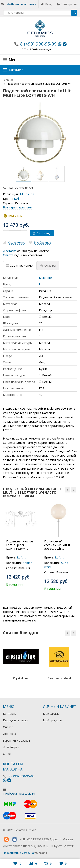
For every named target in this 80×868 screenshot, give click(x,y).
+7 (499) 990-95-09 (21, 776)
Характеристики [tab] (20, 265)
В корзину (41, 233)
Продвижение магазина (18, 853)
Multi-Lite (27, 194)
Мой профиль (52, 720)
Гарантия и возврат (17, 741)
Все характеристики (17, 207)
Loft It (19, 199)
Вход (46, 4)
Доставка (10, 251)
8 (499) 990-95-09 (38, 44)
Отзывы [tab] (48, 265)
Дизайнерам (11, 747)
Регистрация (67, 4)
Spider (27, 563)
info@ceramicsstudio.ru (21, 4)
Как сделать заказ (15, 720)
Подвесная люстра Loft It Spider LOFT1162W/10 (20, 545)
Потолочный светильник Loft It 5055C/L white (57, 545)
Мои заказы (51, 714)
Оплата (8, 255)
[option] (23, 174)
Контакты (10, 714)
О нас (7, 754)
